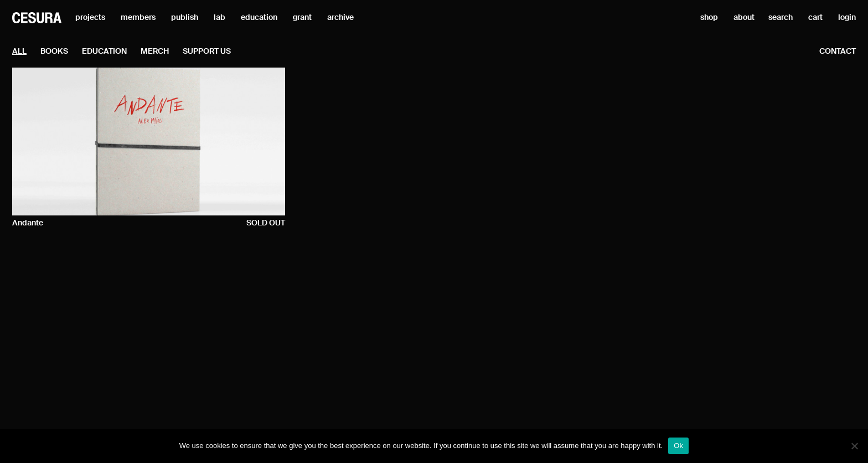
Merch (155, 52)
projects (90, 18)
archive (340, 18)
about (744, 18)
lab (219, 18)
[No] (854, 446)
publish (185, 18)
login (847, 18)
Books (54, 52)
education (259, 18)
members (138, 18)
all (19, 52)
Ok (678, 446)
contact (838, 52)
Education (104, 52)
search (781, 18)
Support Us (207, 52)
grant (302, 18)
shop (709, 18)
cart (815, 18)
